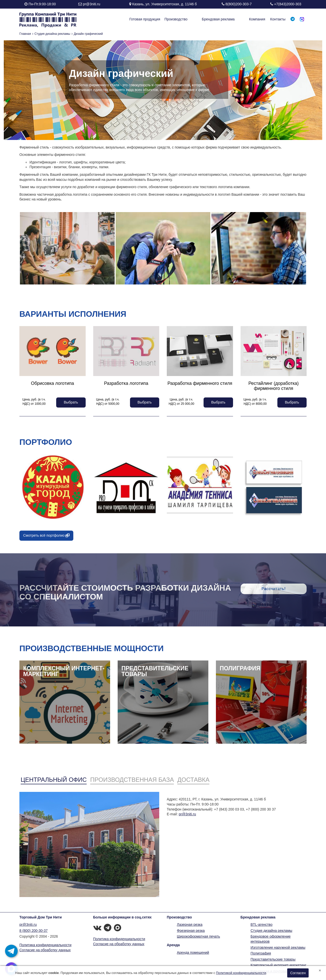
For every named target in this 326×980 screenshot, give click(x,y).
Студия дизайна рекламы (52, 34)
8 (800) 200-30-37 (34, 931)
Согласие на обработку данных (45, 950)
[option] (67, 248)
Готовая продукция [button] (164, 19)
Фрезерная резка (191, 931)
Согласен (298, 973)
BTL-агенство (262, 925)
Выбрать (71, 402)
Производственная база (132, 780)
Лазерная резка (190, 925)
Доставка (193, 780)
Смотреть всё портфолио (46, 535)
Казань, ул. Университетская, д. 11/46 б (165, 4)
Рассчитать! (274, 589)
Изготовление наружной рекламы (278, 947)
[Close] (320, 970)
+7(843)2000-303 (288, 4)
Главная (25, 34)
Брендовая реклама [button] (227, 19)
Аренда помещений (193, 953)
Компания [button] (257, 19)
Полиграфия (261, 953)
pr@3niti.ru (92, 4)
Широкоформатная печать (198, 936)
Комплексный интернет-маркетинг (279, 965)
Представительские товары (273, 959)
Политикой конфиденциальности (241, 973)
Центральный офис (54, 780)
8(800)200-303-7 (239, 4)
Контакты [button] (278, 19)
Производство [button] (195, 19)
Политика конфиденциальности (45, 945)
